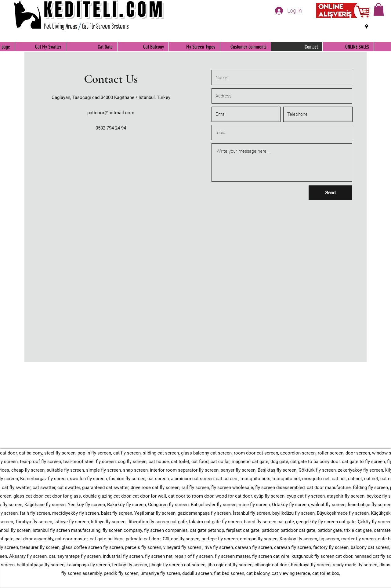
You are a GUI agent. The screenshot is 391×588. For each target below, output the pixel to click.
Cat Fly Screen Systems (105, 26)
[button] (379, 9)
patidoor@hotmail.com (111, 113)
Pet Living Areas (60, 26)
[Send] (330, 193)
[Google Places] (367, 27)
